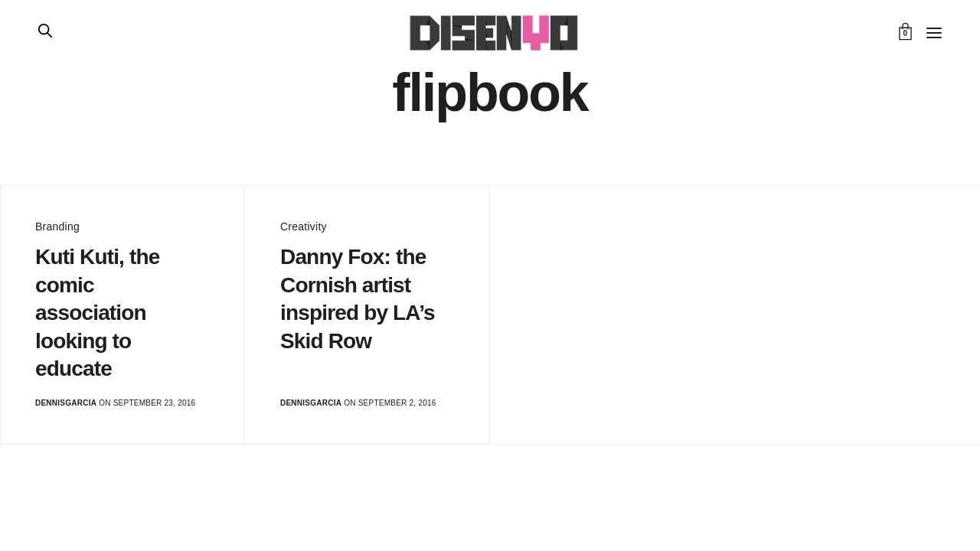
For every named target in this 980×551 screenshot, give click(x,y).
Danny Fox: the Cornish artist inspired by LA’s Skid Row (358, 298)
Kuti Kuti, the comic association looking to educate (97, 313)
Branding (57, 227)
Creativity (304, 227)
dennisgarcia (66, 403)
